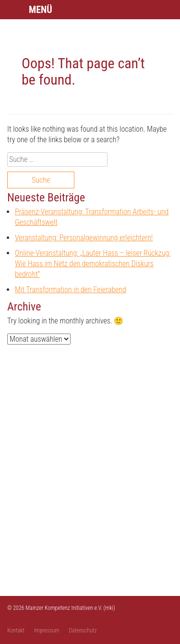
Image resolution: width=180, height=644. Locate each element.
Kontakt (16, 631)
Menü (41, 10)
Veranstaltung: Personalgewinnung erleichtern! (84, 238)
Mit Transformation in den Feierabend (71, 290)
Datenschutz (83, 631)
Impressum (47, 631)
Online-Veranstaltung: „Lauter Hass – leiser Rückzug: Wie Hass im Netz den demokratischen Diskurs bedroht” (93, 264)
